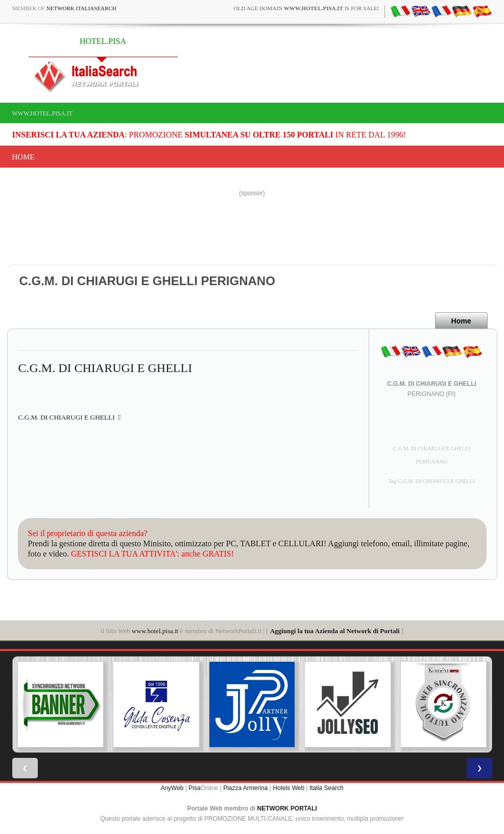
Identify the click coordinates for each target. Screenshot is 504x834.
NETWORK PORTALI (287, 808)
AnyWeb (172, 788)
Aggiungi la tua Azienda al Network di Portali (335, 631)
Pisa (194, 788)
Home (23, 157)
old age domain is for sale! (307, 8)
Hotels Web (289, 788)
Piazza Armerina (245, 788)
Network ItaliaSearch (81, 8)
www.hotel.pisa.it (43, 113)
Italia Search (327, 788)
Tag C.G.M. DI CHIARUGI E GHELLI (431, 481)
